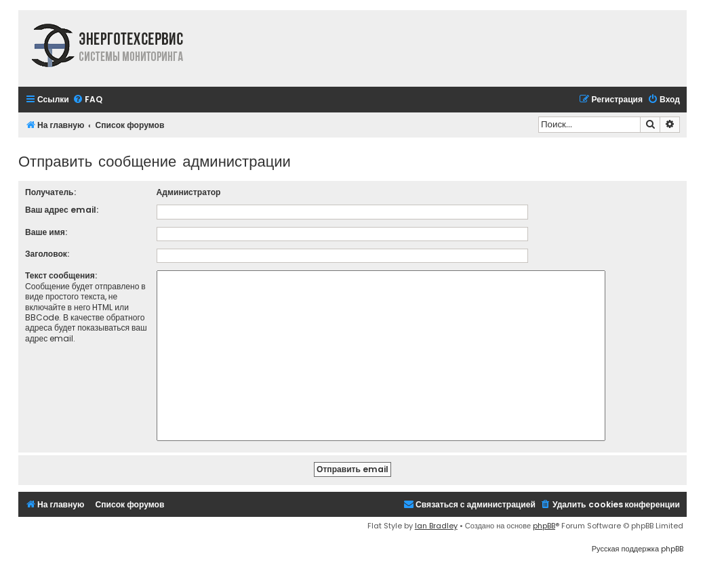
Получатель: (51, 192)
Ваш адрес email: (62, 210)
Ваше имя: (46, 232)
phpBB (544, 526)
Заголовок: (47, 254)
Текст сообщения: (61, 275)
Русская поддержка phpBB (638, 549)
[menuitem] (87, 100)
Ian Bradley (436, 526)
